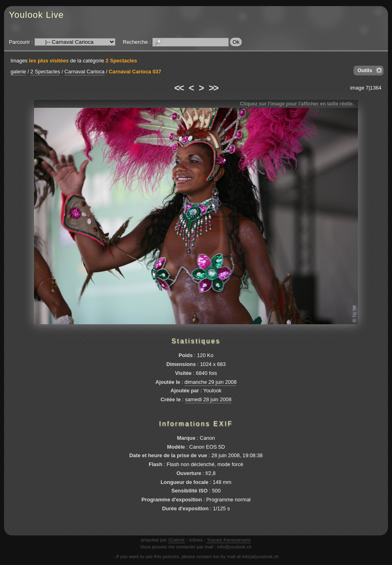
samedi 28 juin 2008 (208, 399)
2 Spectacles (121, 61)
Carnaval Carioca (84, 72)
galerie (18, 72)
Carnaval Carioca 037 (135, 72)
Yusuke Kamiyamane (229, 540)
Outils (365, 70)
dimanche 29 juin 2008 (211, 382)
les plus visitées (49, 61)
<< (179, 88)
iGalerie (177, 540)
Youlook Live (36, 15)
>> (213, 88)
